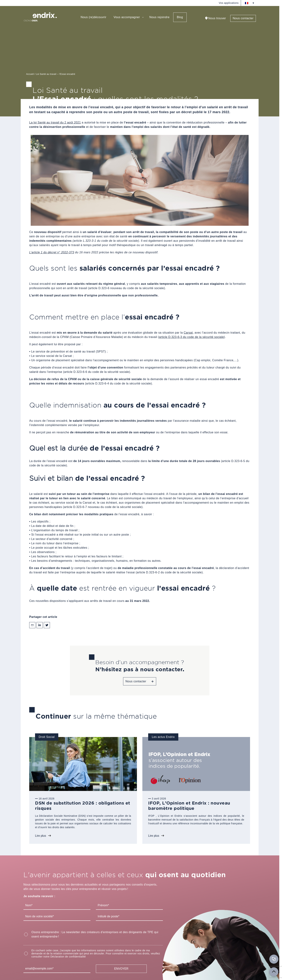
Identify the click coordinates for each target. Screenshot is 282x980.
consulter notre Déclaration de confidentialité (59, 957)
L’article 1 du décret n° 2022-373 (52, 252)
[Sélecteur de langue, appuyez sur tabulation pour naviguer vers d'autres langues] (249, 3)
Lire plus (40, 836)
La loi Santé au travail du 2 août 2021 (55, 122)
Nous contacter (243, 18)
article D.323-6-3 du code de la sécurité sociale (192, 337)
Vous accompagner (127, 17)
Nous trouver (217, 18)
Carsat (188, 333)
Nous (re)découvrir (93, 17)
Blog (180, 17)
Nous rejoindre (160, 17)
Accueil (30, 74)
